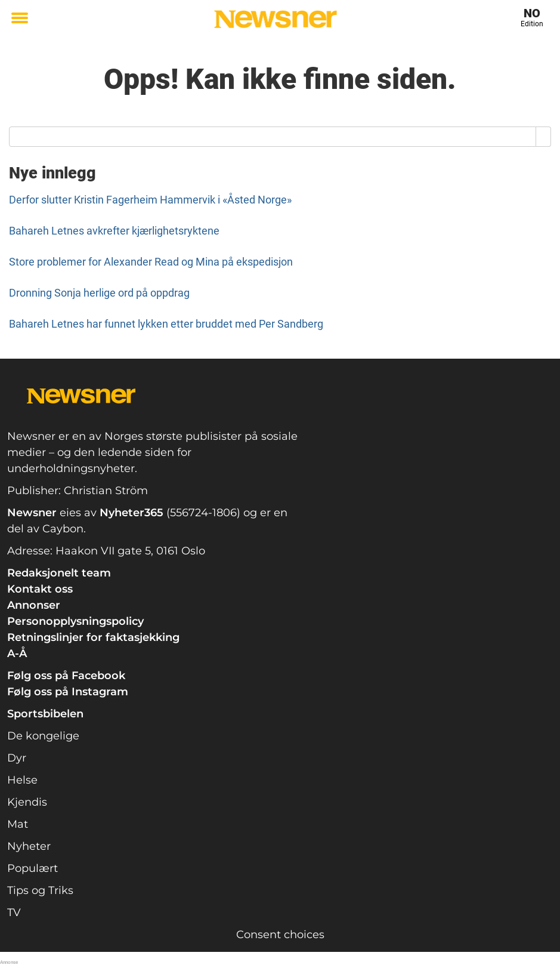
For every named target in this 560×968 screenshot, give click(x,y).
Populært (33, 868)
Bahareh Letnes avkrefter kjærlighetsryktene (114, 231)
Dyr (17, 758)
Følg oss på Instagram (68, 692)
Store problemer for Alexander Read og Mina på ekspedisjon (151, 262)
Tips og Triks (40, 890)
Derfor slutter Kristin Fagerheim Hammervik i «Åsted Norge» (150, 200)
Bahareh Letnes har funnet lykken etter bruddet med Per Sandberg (166, 324)
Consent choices (280, 935)
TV (14, 912)
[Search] (544, 137)
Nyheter (29, 846)
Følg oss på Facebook (66, 676)
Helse (22, 780)
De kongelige (43, 736)
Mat (18, 824)
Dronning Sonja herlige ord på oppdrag (99, 293)
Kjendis (27, 802)
